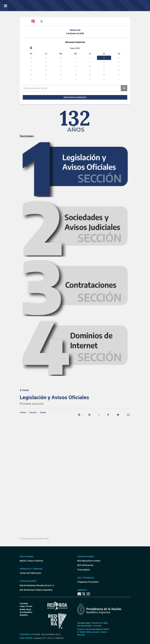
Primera (23, 412)
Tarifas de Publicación (30, 573)
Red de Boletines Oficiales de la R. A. (37, 585)
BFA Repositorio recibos (89, 561)
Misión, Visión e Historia (31, 561)
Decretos (33, 412)
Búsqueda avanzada (75, 97)
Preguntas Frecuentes (88, 582)
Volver (24, 390)
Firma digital (84, 570)
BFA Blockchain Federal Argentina (36, 590)
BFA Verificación (85, 565)
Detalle (43, 412)
